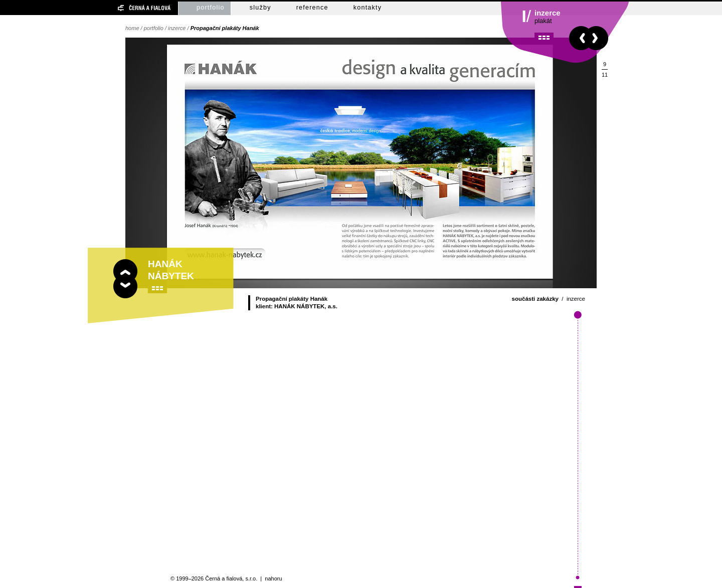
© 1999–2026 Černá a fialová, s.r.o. (214, 578)
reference (312, 8)
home (132, 28)
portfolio (211, 8)
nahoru (273, 578)
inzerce (177, 28)
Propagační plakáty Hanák (225, 28)
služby (260, 8)
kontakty (368, 8)
